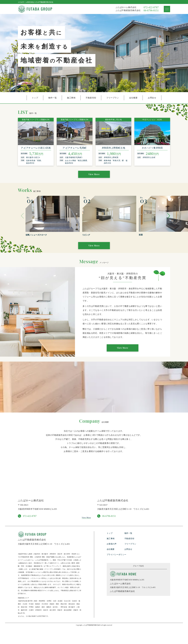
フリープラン (113, 98)
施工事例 (71, 98)
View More (94, 175)
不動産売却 (91, 98)
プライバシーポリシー (117, 571)
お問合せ (152, 98)
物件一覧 (53, 98)
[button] (167, 220)
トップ (35, 98)
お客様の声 (112, 561)
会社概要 (133, 98)
